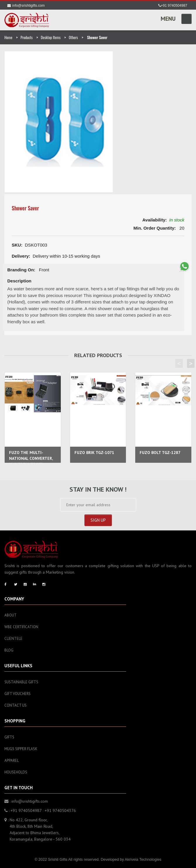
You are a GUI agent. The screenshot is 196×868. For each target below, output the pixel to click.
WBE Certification (21, 627)
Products (26, 37)
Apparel (12, 760)
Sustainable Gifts (21, 682)
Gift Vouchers (18, 694)
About (11, 615)
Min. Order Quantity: (155, 228)
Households (16, 772)
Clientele (13, 639)
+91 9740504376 (60, 811)
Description (19, 281)
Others (73, 37)
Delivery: (21, 256)
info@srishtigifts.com (26, 6)
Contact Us (15, 705)
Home (8, 37)
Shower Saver (25, 208)
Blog (9, 650)
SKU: (17, 245)
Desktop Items (51, 37)
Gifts (9, 737)
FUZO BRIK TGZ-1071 (94, 453)
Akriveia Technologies (143, 859)
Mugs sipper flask (21, 749)
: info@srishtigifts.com (26, 801)
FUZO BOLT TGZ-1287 (160, 453)
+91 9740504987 (173, 6)
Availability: (155, 220)
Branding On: (21, 270)
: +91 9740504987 (23, 811)
